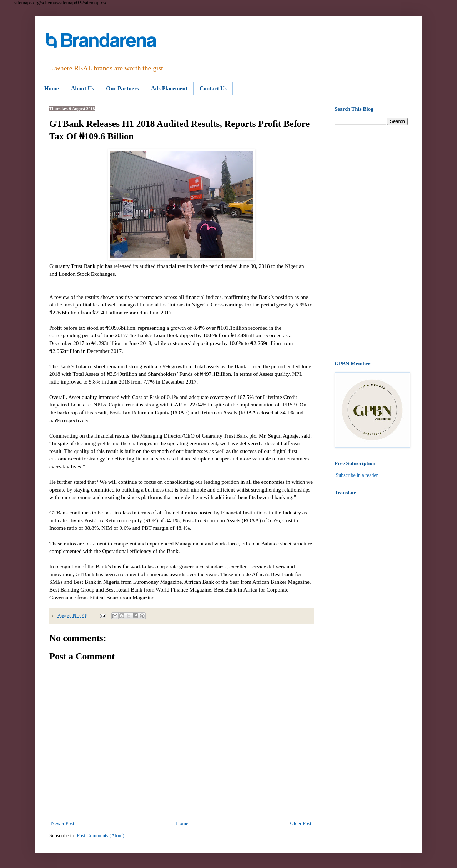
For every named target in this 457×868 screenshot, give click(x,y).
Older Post (301, 824)
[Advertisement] (371, 243)
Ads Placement (169, 88)
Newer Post (63, 824)
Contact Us (213, 88)
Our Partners (122, 88)
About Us (82, 88)
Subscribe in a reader (357, 475)
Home (52, 88)
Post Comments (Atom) (101, 836)
